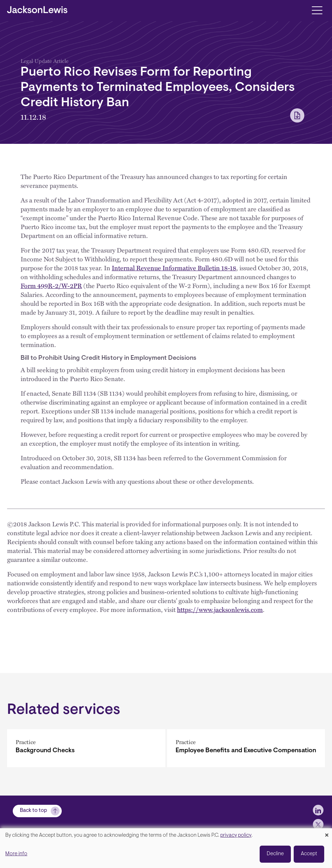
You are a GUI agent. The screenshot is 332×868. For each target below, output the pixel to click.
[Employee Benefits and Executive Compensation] (246, 748)
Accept (309, 854)
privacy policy (236, 836)
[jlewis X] (318, 824)
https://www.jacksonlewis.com (220, 609)
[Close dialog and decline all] (327, 833)
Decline (275, 854)
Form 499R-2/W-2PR (51, 286)
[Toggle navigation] (317, 10)
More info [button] (16, 854)
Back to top (34, 811)
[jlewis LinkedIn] (318, 810)
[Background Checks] (86, 748)
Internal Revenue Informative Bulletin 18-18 (174, 268)
